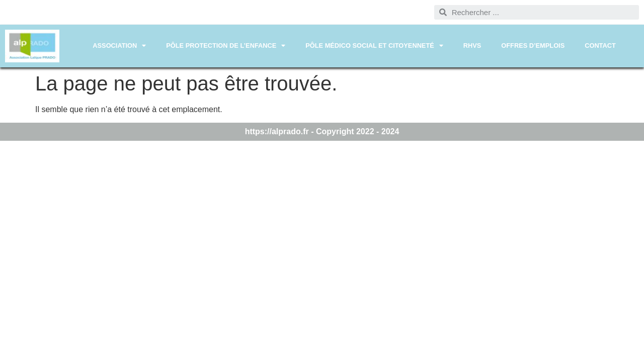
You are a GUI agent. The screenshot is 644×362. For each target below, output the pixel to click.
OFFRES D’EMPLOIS (533, 46)
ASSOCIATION (119, 46)
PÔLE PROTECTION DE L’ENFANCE (226, 46)
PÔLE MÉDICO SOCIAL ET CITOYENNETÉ (374, 46)
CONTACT (600, 46)
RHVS (472, 46)
